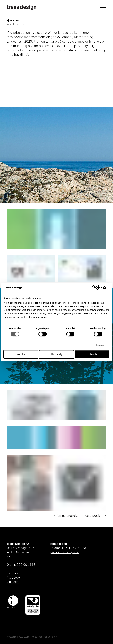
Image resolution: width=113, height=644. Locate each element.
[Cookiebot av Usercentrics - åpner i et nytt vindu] (97, 287)
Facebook (14, 577)
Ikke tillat (21, 354)
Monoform (52, 637)
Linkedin (13, 582)
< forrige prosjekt (66, 515)
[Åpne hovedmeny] (102, 7)
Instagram (14, 573)
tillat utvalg (56, 354)
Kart (10, 556)
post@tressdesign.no (65, 552)
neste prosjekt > (95, 515)
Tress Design (24, 637)
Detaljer (100, 345)
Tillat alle (92, 354)
